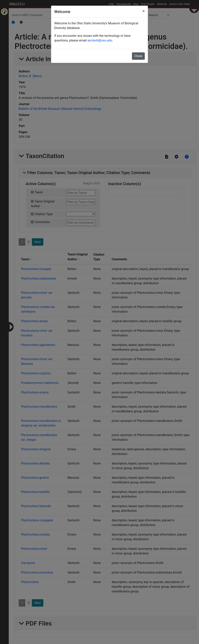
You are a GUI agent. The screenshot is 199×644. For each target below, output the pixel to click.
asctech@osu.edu (100, 40)
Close (138, 56)
